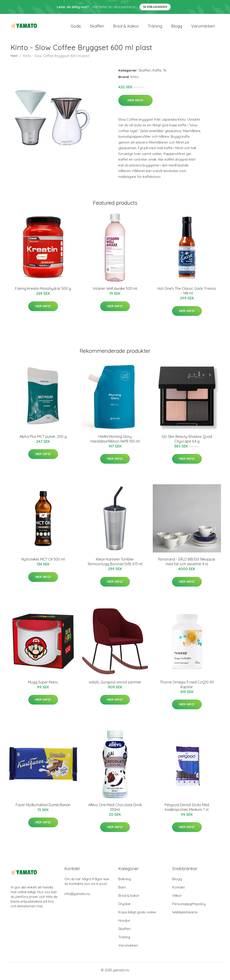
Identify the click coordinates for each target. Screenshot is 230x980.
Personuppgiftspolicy (189, 906)
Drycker (125, 906)
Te (165, 73)
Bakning (125, 881)
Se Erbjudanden (155, 7)
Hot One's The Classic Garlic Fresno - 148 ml (187, 293)
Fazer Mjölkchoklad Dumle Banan (43, 807)
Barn (122, 889)
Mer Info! (135, 103)
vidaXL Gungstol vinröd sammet (115, 684)
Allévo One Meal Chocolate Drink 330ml (115, 809)
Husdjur (124, 923)
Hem (14, 58)
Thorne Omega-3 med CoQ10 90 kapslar (187, 687)
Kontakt (178, 889)
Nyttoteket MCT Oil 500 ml (43, 562)
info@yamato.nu (77, 896)
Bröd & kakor (126, 27)
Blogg (177, 27)
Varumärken (203, 27)
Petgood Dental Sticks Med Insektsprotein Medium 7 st (187, 809)
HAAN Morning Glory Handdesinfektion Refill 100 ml (115, 441)
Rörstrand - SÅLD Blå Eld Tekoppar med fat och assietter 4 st (187, 564)
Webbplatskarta (185, 914)
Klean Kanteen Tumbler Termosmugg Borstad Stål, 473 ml (115, 564)
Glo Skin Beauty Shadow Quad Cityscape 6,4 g (187, 441)
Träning (155, 27)
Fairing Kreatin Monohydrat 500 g (43, 291)
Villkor (177, 898)
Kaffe (157, 73)
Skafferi (97, 27)
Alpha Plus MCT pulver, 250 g (43, 439)
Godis (76, 27)
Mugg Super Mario (43, 684)
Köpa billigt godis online (137, 914)
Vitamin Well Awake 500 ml (115, 291)
